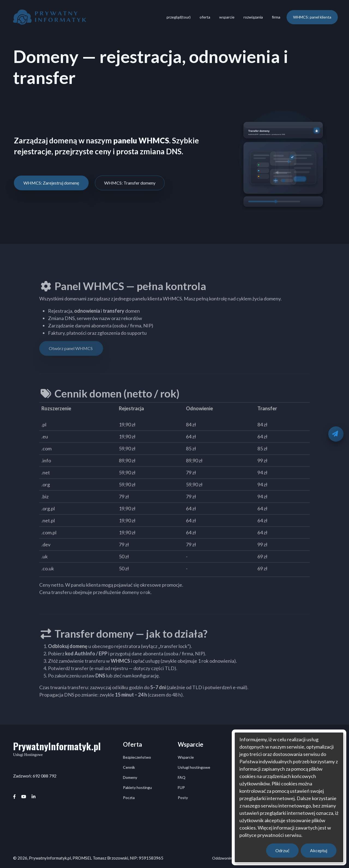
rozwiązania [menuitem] (253, 17)
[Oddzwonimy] (336, 434)
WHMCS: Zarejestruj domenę (51, 183)
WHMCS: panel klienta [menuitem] (312, 17)
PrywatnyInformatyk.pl (57, 746)
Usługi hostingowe (194, 767)
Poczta (129, 798)
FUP (181, 787)
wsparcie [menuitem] (227, 17)
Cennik (129, 767)
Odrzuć (282, 850)
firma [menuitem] (276, 17)
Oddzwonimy (223, 858)
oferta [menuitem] (205, 17)
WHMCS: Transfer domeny (130, 183)
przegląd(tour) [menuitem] (179, 17)
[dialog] (289, 797)
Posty (183, 798)
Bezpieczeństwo (137, 757)
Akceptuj (319, 850)
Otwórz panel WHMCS (71, 348)
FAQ (182, 777)
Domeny (130, 777)
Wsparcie (186, 757)
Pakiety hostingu (137, 787)
